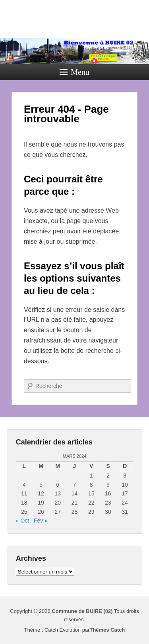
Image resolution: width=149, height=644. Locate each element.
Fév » (41, 521)
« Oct (22, 521)
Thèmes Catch (107, 630)
